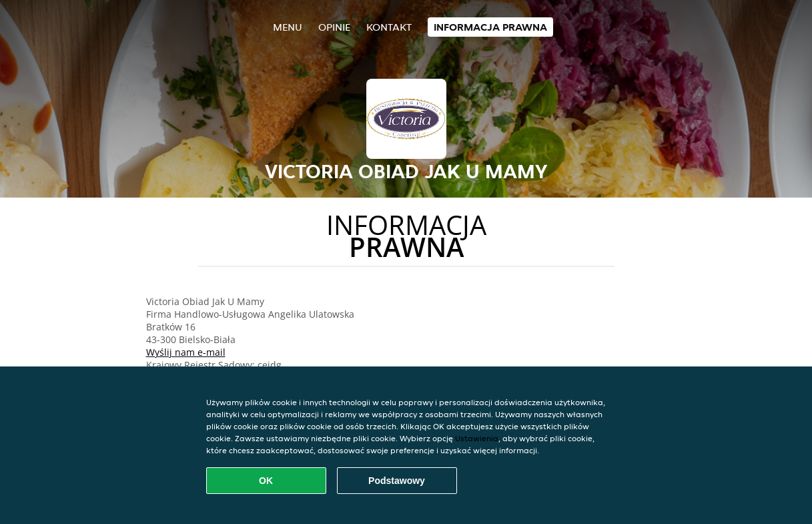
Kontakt (389, 27)
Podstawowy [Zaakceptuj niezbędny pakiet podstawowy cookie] (397, 481)
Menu (288, 27)
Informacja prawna (490, 27)
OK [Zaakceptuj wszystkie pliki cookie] (266, 481)
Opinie (334, 27)
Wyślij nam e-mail (186, 352)
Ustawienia (477, 438)
